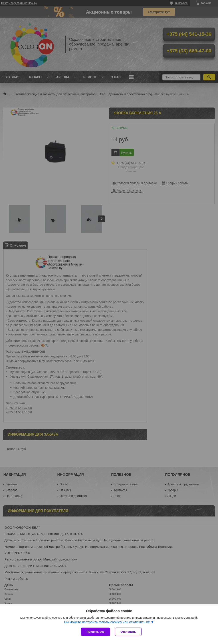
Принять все (96, 632)
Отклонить (128, 632)
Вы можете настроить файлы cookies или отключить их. (107, 622)
